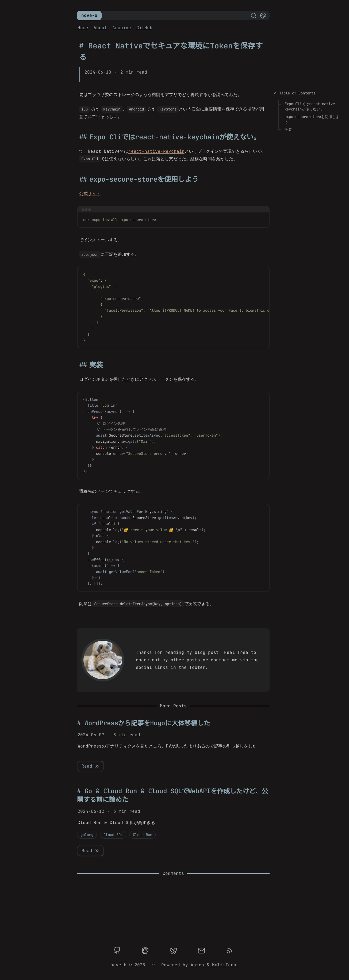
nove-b (89, 15)
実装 (288, 129)
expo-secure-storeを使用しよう (312, 119)
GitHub (144, 28)
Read (91, 766)
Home (83, 28)
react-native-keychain (156, 151)
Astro (197, 965)
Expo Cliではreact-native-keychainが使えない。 (311, 106)
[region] (173, 308)
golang (87, 835)
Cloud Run (143, 835)
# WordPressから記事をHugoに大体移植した (144, 723)
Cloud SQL (113, 835)
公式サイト (90, 194)
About (100, 28)
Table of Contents (297, 93)
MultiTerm (224, 965)
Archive (122, 28)
